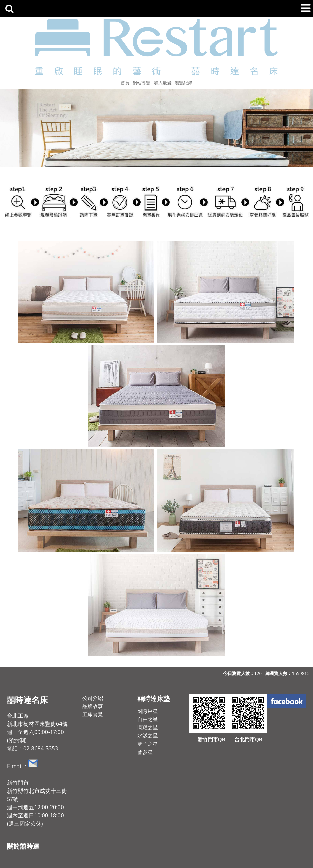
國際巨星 (148, 711)
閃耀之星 (148, 727)
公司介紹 (93, 698)
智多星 (145, 752)
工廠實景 (93, 714)
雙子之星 (148, 744)
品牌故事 (93, 706)
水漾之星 (148, 735)
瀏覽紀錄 (183, 83)
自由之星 (148, 719)
